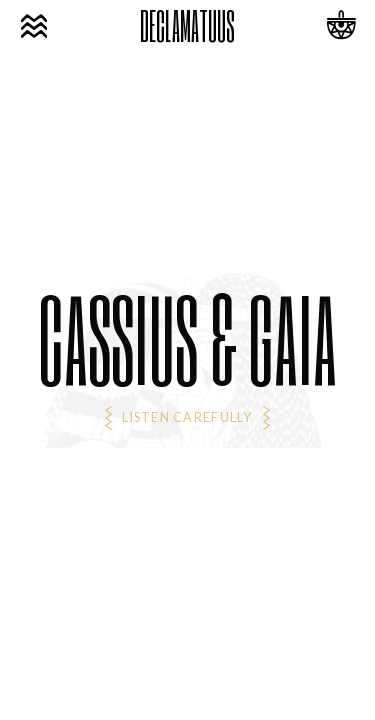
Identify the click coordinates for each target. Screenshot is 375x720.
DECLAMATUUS (187, 26)
